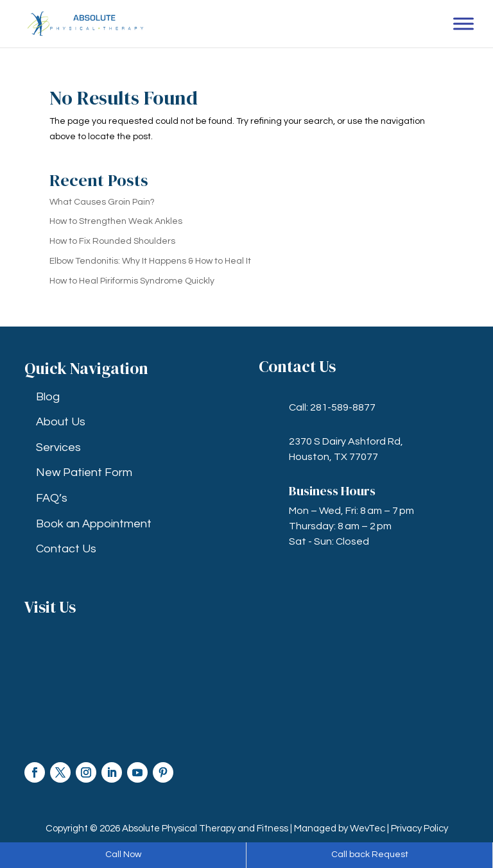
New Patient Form (84, 472)
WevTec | (370, 829)
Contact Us (66, 549)
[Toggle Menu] (463, 23)
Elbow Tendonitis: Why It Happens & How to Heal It (150, 261)
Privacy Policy (419, 829)
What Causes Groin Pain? (102, 202)
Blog (48, 397)
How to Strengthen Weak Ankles (116, 221)
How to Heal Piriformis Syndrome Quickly (132, 281)
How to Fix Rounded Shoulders (112, 241)
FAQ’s (52, 498)
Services (58, 447)
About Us (61, 422)
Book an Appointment (94, 524)
